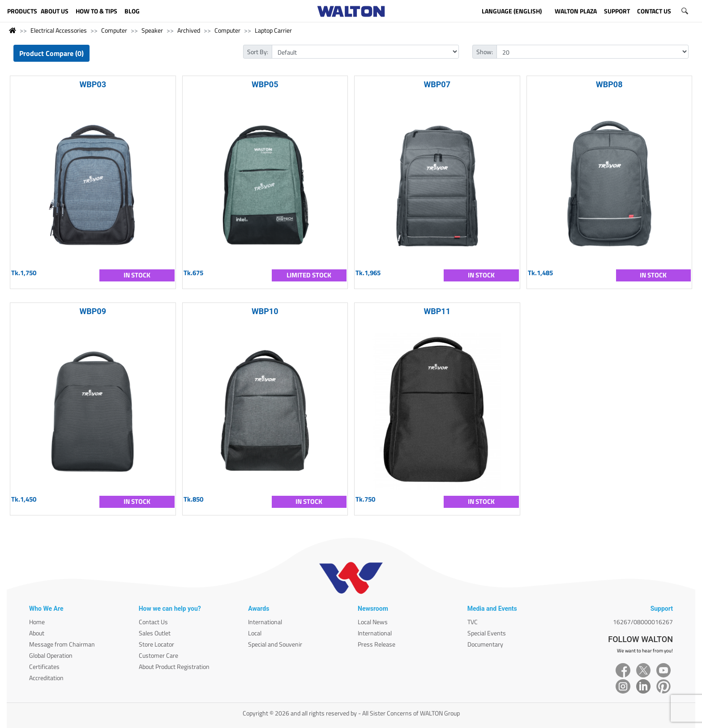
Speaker (152, 30)
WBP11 (437, 311)
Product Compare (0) (51, 53)
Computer (114, 30)
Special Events (487, 633)
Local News (373, 622)
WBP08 (609, 84)
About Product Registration (174, 666)
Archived (189, 30)
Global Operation (51, 655)
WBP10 (265, 311)
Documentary (485, 644)
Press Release (377, 644)
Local (255, 633)
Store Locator (156, 644)
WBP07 (437, 84)
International (265, 622)
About (37, 633)
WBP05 (265, 84)
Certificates (44, 666)
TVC (473, 622)
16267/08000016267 (643, 622)
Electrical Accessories (59, 30)
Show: (485, 52)
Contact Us (153, 622)
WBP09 (93, 311)
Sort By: (258, 52)
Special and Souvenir (275, 644)
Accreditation (46, 678)
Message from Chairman (62, 644)
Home (37, 622)
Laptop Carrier (273, 30)
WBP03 (93, 84)
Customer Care (158, 655)
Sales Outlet (155, 633)
